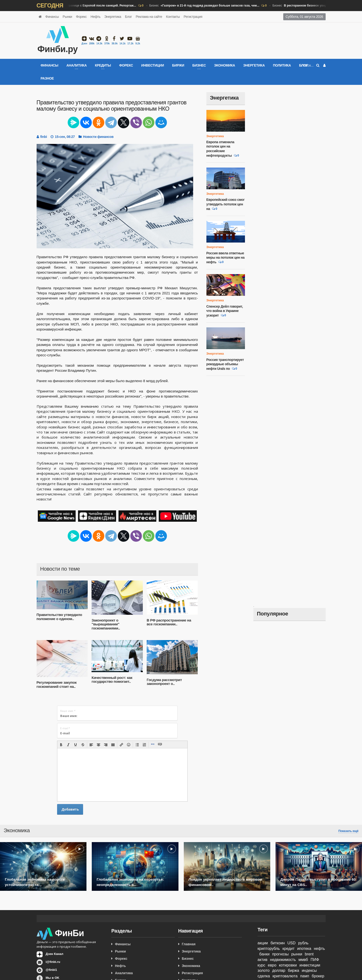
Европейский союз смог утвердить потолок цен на (226, 204)
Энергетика (113, 17)
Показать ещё (348, 831)
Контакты (173, 17)
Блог (128, 17)
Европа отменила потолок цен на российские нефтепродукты (220, 149)
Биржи (178, 65)
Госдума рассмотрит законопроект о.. (164, 682)
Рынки (67, 17)
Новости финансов (98, 137)
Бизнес (84, 6)
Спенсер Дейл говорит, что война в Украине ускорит (225, 311)
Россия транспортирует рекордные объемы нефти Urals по (225, 364)
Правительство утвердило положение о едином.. (59, 617)
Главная (189, 944)
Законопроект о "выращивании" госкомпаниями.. (106, 624)
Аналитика (124, 973)
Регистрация (193, 17)
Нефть (95, 17)
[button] (61, 745)
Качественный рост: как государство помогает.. (112, 680)
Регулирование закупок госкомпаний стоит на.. (57, 684)
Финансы (52, 17)
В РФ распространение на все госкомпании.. (169, 622)
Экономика (225, 65)
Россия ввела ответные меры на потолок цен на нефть (226, 258)
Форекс (81, 17)
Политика (282, 65)
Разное (47, 78)
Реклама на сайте (149, 17)
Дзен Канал (55, 954)
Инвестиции (152, 65)
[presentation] (61, 745)
